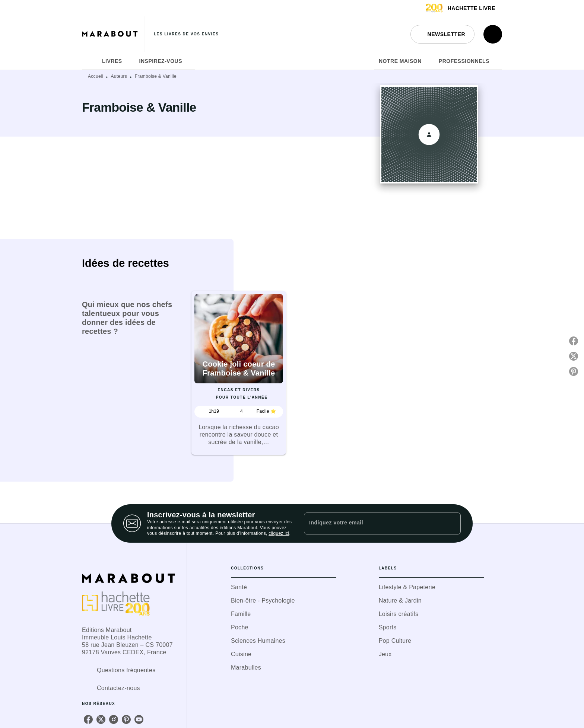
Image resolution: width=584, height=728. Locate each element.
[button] (442, 34)
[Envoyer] (452, 524)
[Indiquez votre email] (373, 523)
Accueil (96, 76)
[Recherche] (493, 34)
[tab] (90, 61)
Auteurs (119, 76)
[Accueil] (113, 34)
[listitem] (88, 719)
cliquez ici (279, 534)
